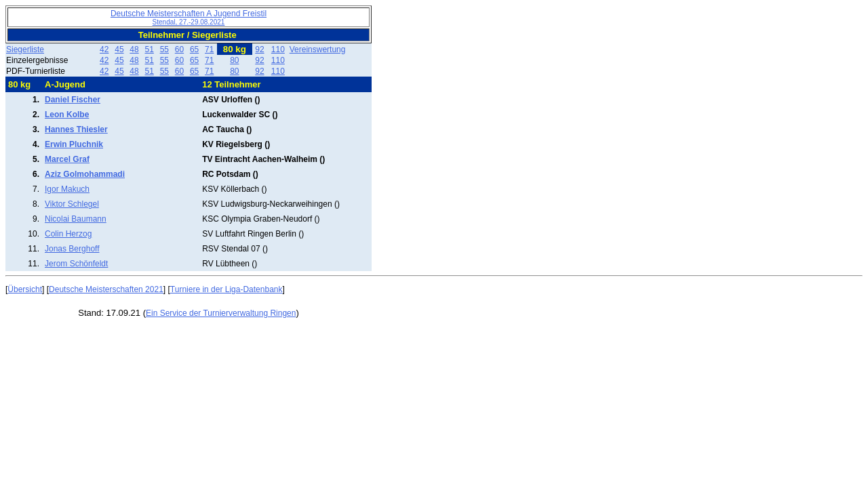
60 (179, 49)
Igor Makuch (67, 189)
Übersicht (25, 289)
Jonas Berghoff (72, 249)
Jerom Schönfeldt (76, 264)
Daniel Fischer (73, 100)
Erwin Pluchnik (74, 144)
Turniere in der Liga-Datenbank (226, 289)
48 (134, 49)
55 (164, 49)
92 (259, 49)
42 (104, 49)
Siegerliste (25, 49)
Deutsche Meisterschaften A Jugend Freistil (189, 17)
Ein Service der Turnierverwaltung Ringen (221, 313)
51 (149, 49)
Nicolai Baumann (76, 219)
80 (234, 60)
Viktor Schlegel (72, 204)
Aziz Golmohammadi (85, 174)
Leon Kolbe (67, 115)
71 (209, 49)
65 (194, 49)
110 (278, 49)
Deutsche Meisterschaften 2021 (106, 289)
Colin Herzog (68, 234)
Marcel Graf (67, 159)
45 (119, 49)
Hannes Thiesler (76, 129)
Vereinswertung (318, 49)
